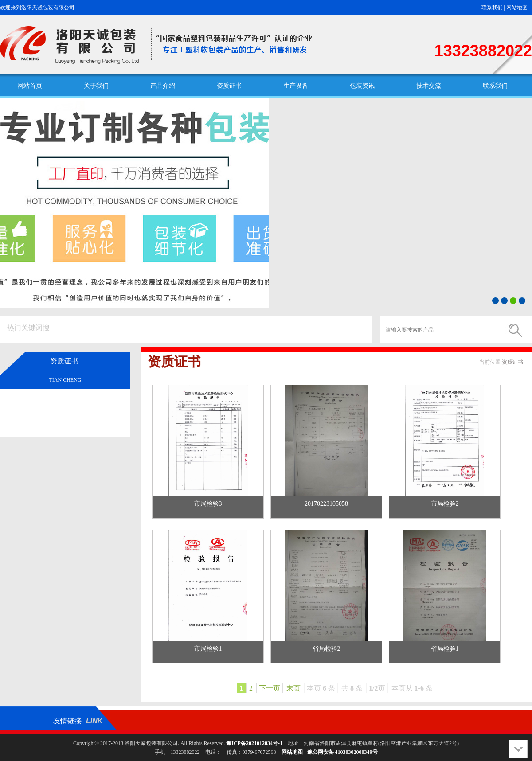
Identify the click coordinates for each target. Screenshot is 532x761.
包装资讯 (362, 86)
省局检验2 (327, 649)
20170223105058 (326, 504)
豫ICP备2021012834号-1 (254, 743)
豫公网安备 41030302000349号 (342, 752)
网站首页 (30, 86)
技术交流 (429, 86)
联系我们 (492, 8)
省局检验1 (445, 649)
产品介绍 (163, 86)
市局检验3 (208, 504)
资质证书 (229, 86)
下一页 (270, 688)
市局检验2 (445, 504)
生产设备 (296, 86)
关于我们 (96, 86)
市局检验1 (208, 649)
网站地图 (517, 8)
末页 (293, 688)
